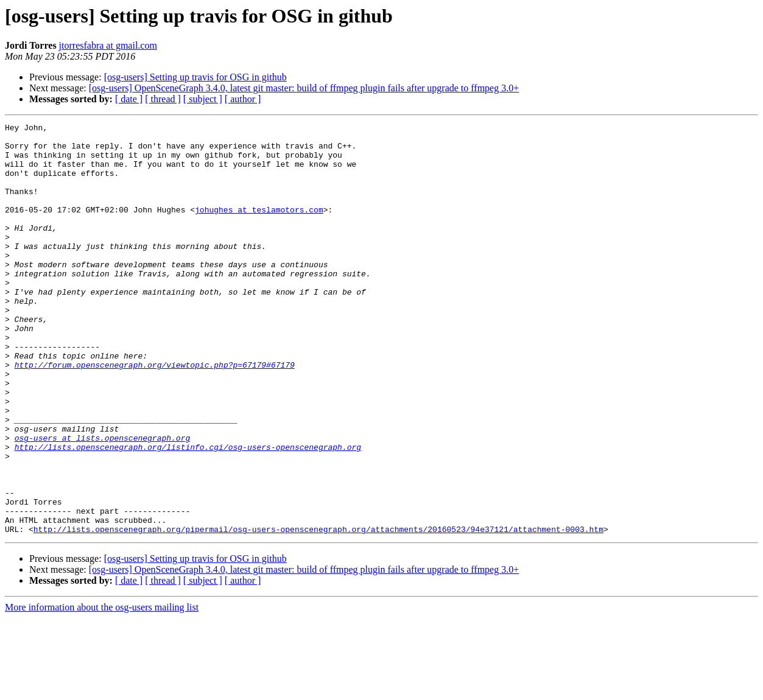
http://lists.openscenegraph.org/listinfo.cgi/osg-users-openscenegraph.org (188, 513)
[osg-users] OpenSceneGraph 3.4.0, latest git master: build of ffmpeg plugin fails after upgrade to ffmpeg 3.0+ (304, 88)
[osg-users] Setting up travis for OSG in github (195, 77)
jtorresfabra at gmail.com (108, 45)
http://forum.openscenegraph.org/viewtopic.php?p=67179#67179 (155, 414)
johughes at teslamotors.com (259, 228)
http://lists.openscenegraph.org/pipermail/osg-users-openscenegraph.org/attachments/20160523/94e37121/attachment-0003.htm (318, 611)
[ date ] (129, 99)
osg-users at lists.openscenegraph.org (103, 502)
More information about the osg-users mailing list (102, 689)
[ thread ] (163, 99)
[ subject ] (203, 99)
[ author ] (243, 99)
